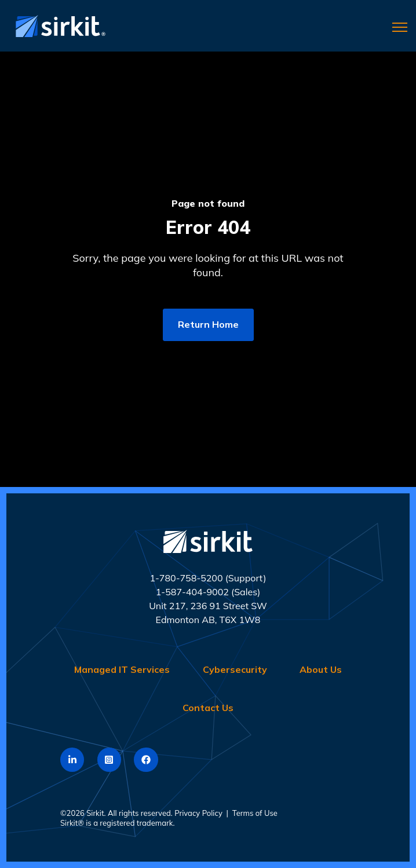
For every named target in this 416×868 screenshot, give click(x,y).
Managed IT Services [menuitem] (122, 669)
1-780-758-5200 (186, 578)
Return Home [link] (208, 324)
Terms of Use (255, 813)
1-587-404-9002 (192, 592)
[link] (58, 25)
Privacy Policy (198, 813)
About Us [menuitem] (321, 669)
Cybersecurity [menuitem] (235, 669)
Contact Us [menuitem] (208, 708)
